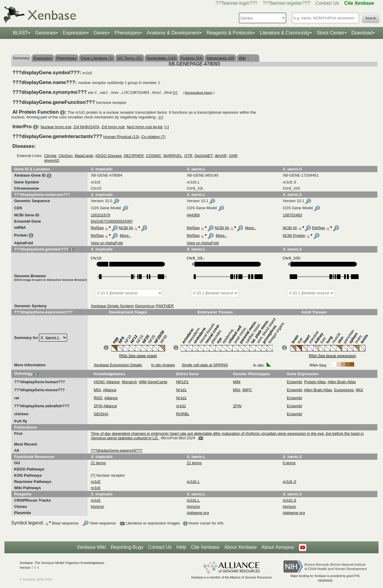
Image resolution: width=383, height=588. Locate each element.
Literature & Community (285, 33)
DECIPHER (134, 156)
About (278, 547)
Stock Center (330, 33)
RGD (98, 398)
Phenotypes (127, 33)
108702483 (292, 215)
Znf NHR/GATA (86, 127)
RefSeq (97, 228)
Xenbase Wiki (91, 547)
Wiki (244, 58)
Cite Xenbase (205, 547)
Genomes (45, 33)
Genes (101, 33)
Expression (74, 33)
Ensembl (295, 382)
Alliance (113, 382)
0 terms (289, 463)
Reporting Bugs (127, 547)
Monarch (129, 382)
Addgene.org (198, 513)
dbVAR (221, 156)
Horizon (97, 507)
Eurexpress (344, 390)
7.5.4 (35, 568)
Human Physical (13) (121, 137)
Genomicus (145, 306)
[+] (175, 92)
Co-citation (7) (153, 137)
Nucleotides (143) (162, 58)
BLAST (20, 33)
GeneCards (157, 382)
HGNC (99, 382)
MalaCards (84, 156)
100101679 (100, 215)
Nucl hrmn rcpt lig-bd (144, 127)
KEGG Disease (108, 156)
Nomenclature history (199, 93)
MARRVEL (173, 156)
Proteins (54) (192, 58)
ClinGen (66, 156)
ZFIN (98, 406)
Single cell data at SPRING (205, 365)
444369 (193, 215)
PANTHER (165, 306)
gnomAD (52, 160)
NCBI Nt (126, 228)
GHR (233, 156)
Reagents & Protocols (230, 33)
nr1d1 (181, 406)
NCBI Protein (294, 236)
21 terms (98, 463)
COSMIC (154, 156)
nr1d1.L (193, 500)
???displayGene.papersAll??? (116, 450)
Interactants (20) (221, 58)
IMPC (247, 390)
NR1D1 (183, 382)
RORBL (183, 414)
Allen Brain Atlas (342, 382)
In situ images (163, 365)
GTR (188, 156)
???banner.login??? (236, 3)
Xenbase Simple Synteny (112, 306)
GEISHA (101, 414)
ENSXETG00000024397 (112, 221)
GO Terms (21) (130, 58)
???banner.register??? (286, 3)
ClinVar (50, 156)
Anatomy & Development (173, 33)
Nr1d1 (181, 390)
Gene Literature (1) (97, 58)
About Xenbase (241, 547)
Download (362, 33)
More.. (251, 228)
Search (371, 18)
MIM (143, 382)
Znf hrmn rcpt (113, 127)
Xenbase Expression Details (118, 365)
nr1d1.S (289, 500)
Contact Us (327, 3)
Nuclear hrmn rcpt (56, 127)
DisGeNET (204, 156)
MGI (97, 390)
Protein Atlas (315, 382)
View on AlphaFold (107, 243)
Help (181, 547)
